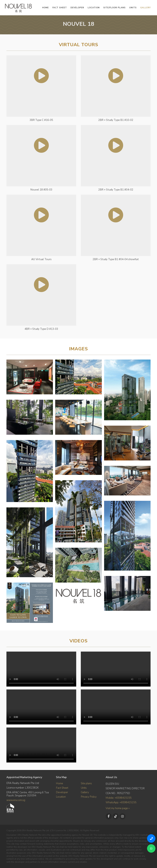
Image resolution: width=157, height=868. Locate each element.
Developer (62, 792)
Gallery (85, 792)
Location (61, 797)
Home (59, 783)
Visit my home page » (118, 808)
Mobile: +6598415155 (119, 798)
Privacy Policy (89, 797)
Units (84, 788)
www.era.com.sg (16, 800)
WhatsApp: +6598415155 (121, 802)
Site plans (86, 783)
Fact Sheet (62, 788)
